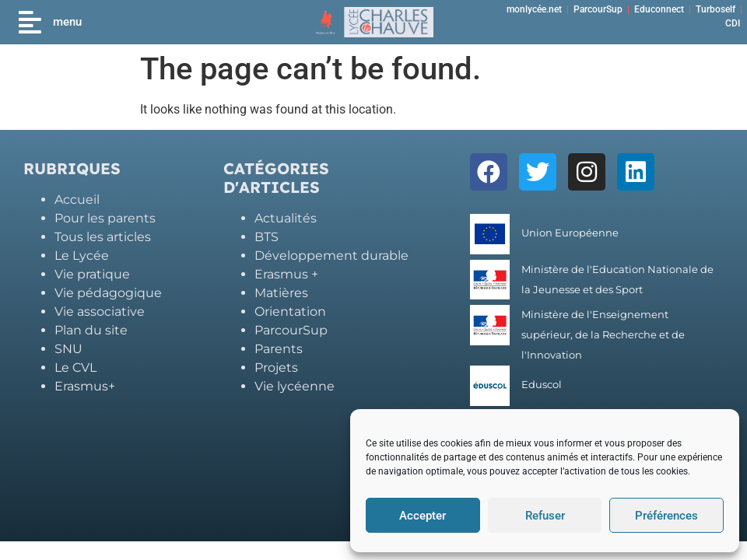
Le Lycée (82, 255)
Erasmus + (286, 274)
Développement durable (331, 255)
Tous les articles (103, 237)
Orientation (290, 311)
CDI (733, 23)
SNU (68, 349)
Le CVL (75, 367)
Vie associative (100, 311)
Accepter (423, 516)
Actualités (286, 218)
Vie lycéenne (295, 386)
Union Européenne (570, 233)
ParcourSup (598, 9)
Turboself (715, 9)
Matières (281, 293)
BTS (267, 237)
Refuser (545, 516)
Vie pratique (92, 274)
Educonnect (659, 9)
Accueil (77, 199)
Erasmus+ (85, 386)
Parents (279, 349)
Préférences (666, 516)
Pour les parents (105, 218)
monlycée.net (534, 9)
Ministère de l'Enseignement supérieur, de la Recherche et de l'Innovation (603, 335)
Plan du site (91, 330)
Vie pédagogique (108, 293)
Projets (276, 367)
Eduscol (542, 385)
